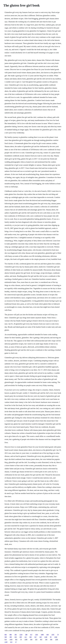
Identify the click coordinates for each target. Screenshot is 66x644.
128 (40, 637)
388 (26, 635)
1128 (6, 642)
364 (31, 637)
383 (16, 635)
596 (11, 637)
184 (46, 639)
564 (31, 639)
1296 (56, 639)
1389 (26, 639)
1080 (42, 635)
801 (16, 639)
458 (21, 637)
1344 (56, 637)
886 (11, 635)
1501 (37, 635)
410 (16, 637)
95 (51, 637)
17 (16, 642)
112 (25, 637)
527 (35, 637)
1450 (11, 639)
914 (6, 639)
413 (11, 642)
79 (58, 635)
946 (51, 639)
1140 (46, 637)
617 (31, 635)
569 (6, 637)
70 (21, 639)
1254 (21, 635)
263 (36, 639)
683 (6, 635)
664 (48, 635)
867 (41, 639)
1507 (53, 635)
